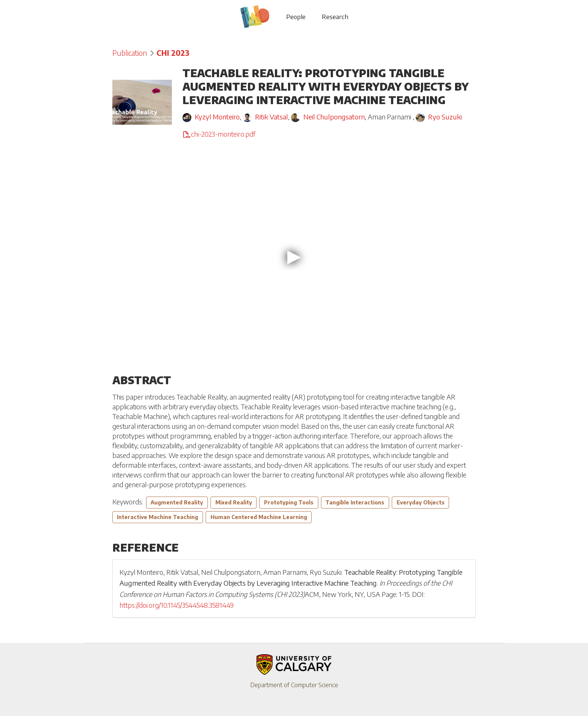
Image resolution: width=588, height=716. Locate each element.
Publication (130, 53)
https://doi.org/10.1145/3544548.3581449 (177, 605)
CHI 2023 (173, 53)
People (296, 16)
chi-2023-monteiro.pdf (219, 134)
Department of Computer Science (294, 685)
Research (335, 16)
